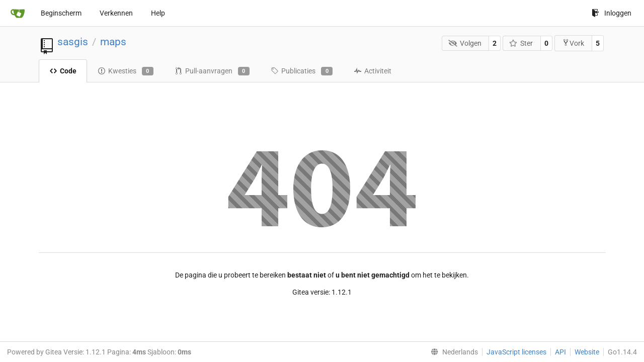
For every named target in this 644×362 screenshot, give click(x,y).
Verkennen (116, 13)
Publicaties (302, 71)
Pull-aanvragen (212, 71)
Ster (521, 43)
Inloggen (612, 13)
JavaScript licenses (516, 352)
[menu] (452, 352)
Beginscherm (61, 13)
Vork (573, 43)
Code (63, 71)
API (560, 352)
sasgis (73, 42)
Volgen (465, 43)
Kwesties (126, 71)
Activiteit (373, 71)
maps (113, 42)
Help (158, 13)
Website (587, 352)
